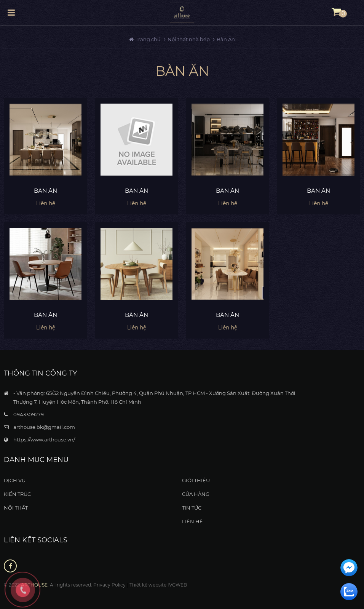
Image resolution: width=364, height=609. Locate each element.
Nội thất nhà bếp (189, 39)
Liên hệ (192, 521)
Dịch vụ (15, 480)
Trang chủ (149, 39)
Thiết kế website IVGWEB (158, 585)
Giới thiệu (196, 480)
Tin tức (192, 508)
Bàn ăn (45, 191)
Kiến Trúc (17, 494)
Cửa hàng (196, 494)
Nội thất (16, 508)
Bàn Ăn (226, 39)
